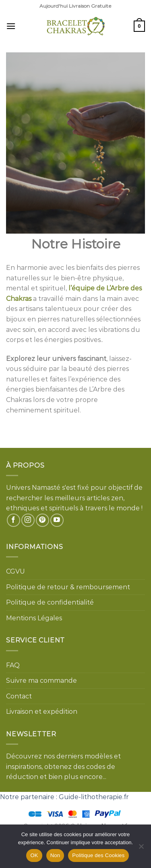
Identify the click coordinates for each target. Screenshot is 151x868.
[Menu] (11, 26)
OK (34, 855)
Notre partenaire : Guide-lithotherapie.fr (64, 797)
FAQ (13, 665)
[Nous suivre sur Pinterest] (42, 520)
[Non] (141, 849)
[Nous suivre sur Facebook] (13, 520)
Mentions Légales (34, 618)
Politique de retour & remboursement (68, 587)
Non (55, 855)
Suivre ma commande (41, 681)
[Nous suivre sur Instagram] (28, 520)
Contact (19, 696)
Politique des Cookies (98, 855)
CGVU (16, 571)
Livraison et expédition (42, 712)
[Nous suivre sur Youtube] (57, 520)
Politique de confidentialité (50, 602)
